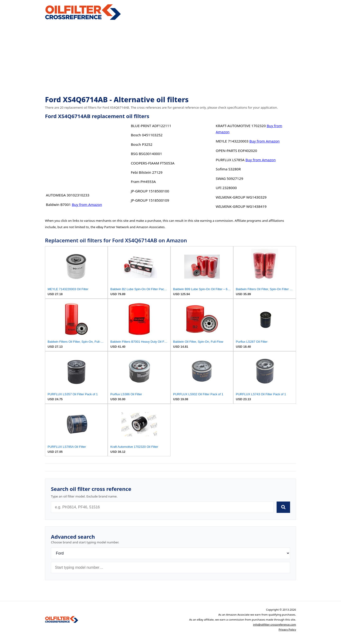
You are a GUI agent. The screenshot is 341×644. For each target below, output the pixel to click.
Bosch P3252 (141, 144)
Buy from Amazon (87, 204)
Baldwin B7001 (58, 204)
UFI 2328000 (226, 188)
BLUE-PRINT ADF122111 (151, 126)
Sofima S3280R (228, 169)
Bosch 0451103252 (147, 135)
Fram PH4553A (143, 182)
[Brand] (170, 553)
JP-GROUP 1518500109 (150, 200)
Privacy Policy (287, 629)
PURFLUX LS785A (230, 160)
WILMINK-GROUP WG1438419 (241, 206)
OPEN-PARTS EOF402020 (236, 151)
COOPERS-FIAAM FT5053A (153, 163)
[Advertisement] (170, 58)
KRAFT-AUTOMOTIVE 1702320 (241, 126)
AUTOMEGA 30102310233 (68, 195)
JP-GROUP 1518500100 (150, 191)
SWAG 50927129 (229, 178)
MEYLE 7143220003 (232, 141)
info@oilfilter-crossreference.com (274, 624)
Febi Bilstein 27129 (146, 172)
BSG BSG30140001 (146, 154)
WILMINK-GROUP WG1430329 (241, 197)
